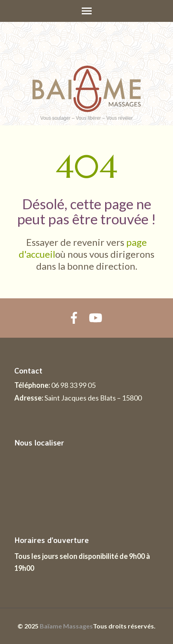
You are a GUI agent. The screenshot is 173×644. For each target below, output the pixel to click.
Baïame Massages (66, 626)
